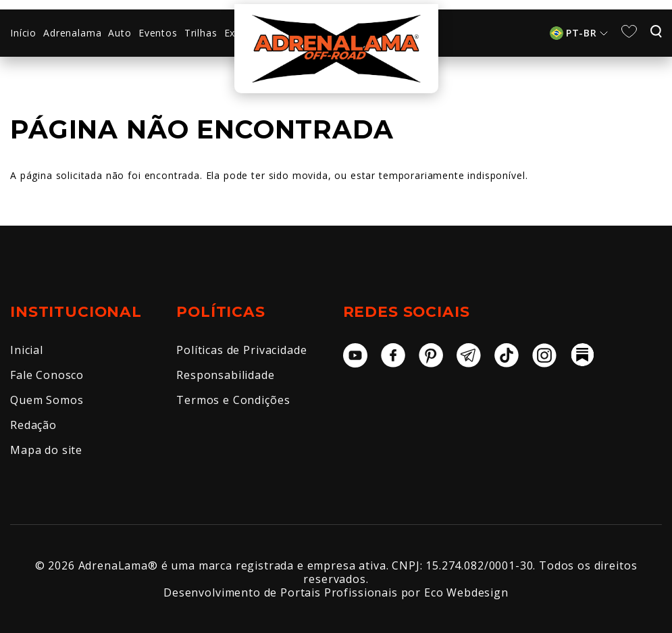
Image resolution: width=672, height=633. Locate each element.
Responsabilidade (225, 375)
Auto (120, 33)
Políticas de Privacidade (241, 350)
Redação (33, 425)
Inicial (27, 350)
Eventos (158, 33)
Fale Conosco (47, 375)
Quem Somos (47, 400)
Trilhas (201, 33)
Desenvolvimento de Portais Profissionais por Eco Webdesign (336, 592)
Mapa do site (46, 450)
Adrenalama (72, 33)
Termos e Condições (233, 400)
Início (23, 33)
